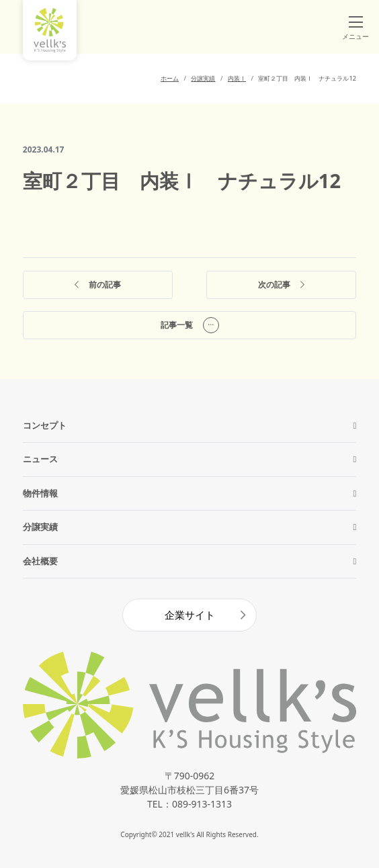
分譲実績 (40, 527)
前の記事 (98, 285)
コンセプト (45, 425)
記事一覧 (190, 325)
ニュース (40, 459)
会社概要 (40, 561)
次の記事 (281, 285)
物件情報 (40, 493)
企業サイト (190, 615)
